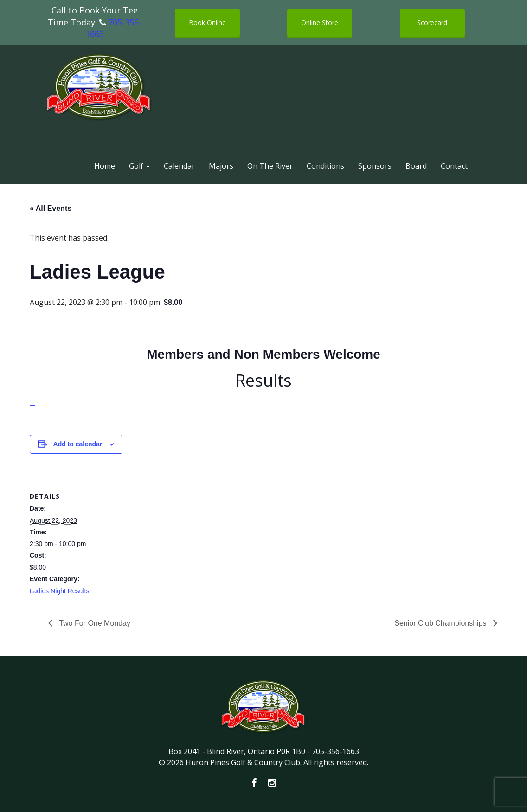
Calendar (179, 166)
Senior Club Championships (441, 623)
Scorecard (432, 22)
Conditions (325, 166)
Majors (221, 166)
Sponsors (375, 166)
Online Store (320, 22)
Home (105, 166)
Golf (139, 166)
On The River (270, 166)
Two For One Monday (94, 623)
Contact (454, 166)
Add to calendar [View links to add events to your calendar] (78, 444)
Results (263, 380)
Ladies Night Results (59, 591)
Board (416, 166)
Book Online (207, 22)
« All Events (51, 208)
